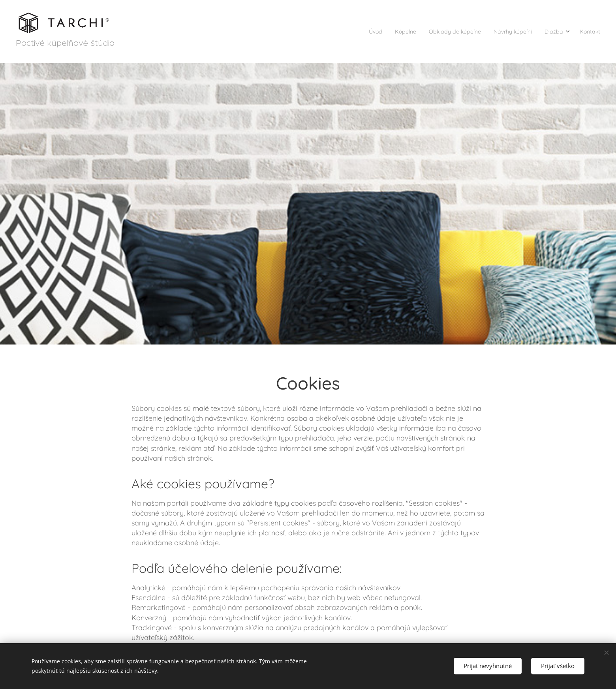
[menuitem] (345, 32)
